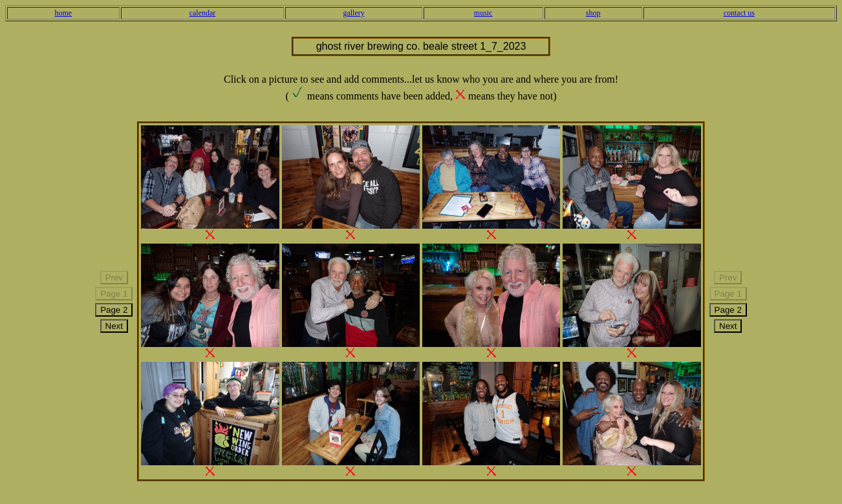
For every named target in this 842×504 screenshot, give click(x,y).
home (63, 13)
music (483, 13)
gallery (353, 13)
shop (593, 13)
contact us (739, 13)
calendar (203, 13)
